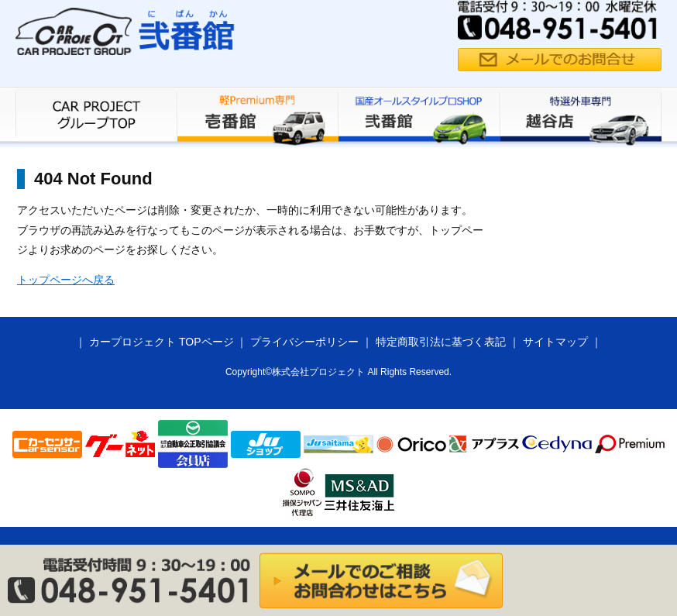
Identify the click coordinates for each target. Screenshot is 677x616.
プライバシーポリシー (304, 342)
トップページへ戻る (66, 280)
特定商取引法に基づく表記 (441, 342)
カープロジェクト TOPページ (161, 342)
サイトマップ (555, 342)
